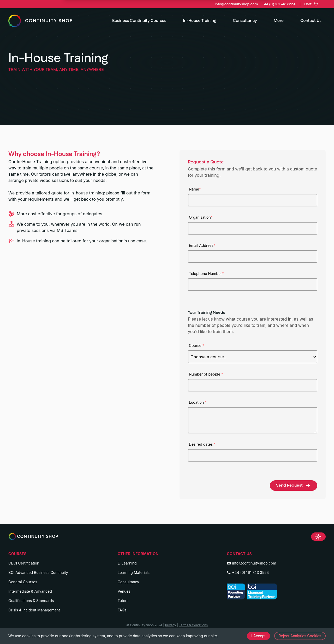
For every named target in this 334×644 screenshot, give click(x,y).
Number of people (206, 374)
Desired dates (202, 444)
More (279, 21)
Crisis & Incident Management (34, 610)
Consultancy (245, 21)
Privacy (171, 625)
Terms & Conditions (193, 625)
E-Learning (127, 563)
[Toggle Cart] (307, 4)
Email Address (202, 245)
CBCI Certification (24, 563)
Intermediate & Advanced (30, 591)
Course (197, 345)
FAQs (122, 610)
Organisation (201, 217)
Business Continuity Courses (139, 21)
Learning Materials (134, 572)
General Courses (23, 582)
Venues (124, 591)
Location (198, 402)
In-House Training (199, 21)
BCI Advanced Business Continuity (38, 572)
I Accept (258, 636)
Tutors (123, 601)
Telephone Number (206, 274)
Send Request (294, 486)
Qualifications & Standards (31, 601)
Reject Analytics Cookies (300, 636)
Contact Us (311, 21)
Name (195, 189)
